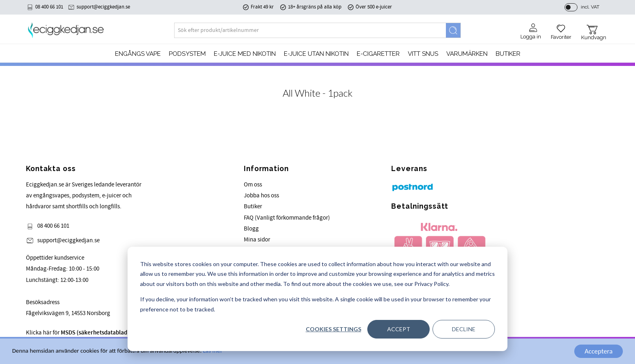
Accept (399, 329)
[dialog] (317, 299)
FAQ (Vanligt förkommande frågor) (287, 218)
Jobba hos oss (261, 196)
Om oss (253, 185)
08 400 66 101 (49, 7)
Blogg (251, 229)
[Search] (453, 30)
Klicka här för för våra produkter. (101, 333)
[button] (561, 29)
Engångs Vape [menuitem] (138, 54)
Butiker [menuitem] (508, 54)
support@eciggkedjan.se (103, 7)
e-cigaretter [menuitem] (378, 54)
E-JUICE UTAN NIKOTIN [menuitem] (316, 54)
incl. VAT (590, 7)
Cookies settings (333, 329)
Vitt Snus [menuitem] (423, 54)
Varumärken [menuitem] (467, 54)
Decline (464, 329)
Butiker (253, 206)
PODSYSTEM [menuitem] (187, 54)
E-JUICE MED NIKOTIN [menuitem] (245, 54)
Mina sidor (257, 240)
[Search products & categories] (310, 30)
